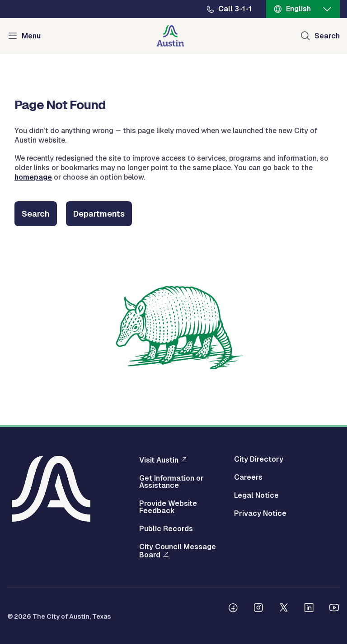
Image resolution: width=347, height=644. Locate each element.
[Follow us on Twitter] (284, 609)
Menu (31, 36)
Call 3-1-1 (235, 9)
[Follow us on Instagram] (258, 609)
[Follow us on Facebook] (233, 609)
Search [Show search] (327, 36)
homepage (33, 177)
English (298, 9)
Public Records (166, 529)
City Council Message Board (178, 551)
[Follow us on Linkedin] (309, 609)
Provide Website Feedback (168, 507)
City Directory (259, 459)
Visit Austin (159, 460)
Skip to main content (36, 0)
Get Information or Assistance (171, 482)
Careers (248, 477)
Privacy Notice (260, 514)
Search (36, 214)
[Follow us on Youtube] (334, 609)
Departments (99, 214)
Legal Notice (256, 496)
